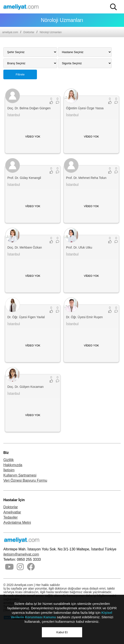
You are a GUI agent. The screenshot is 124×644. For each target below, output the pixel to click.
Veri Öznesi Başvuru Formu (25, 480)
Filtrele (20, 74)
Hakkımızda (13, 465)
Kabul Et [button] (62, 632)
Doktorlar (29, 32)
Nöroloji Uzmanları (51, 32)
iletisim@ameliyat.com (21, 554)
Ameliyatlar (12, 512)
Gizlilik (9, 460)
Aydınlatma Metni (17, 523)
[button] (113, 7)
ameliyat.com (10, 32)
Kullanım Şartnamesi (20, 475)
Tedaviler (11, 517)
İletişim (9, 470)
